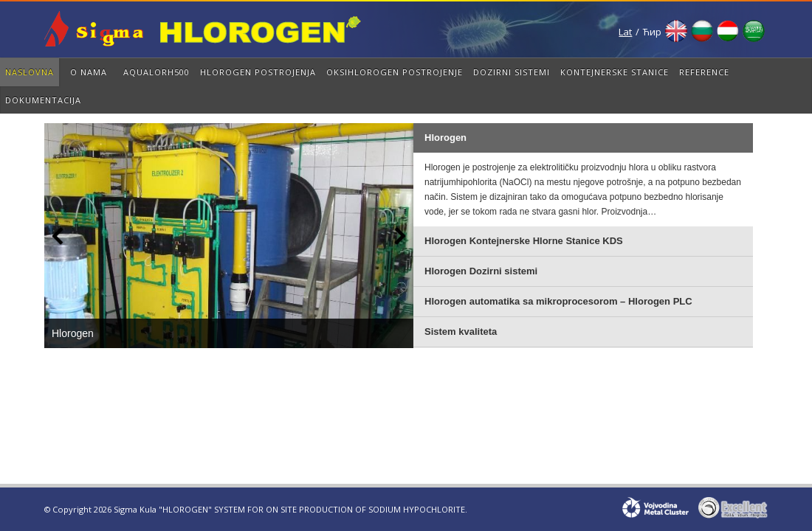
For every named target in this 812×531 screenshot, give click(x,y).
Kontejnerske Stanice (615, 72)
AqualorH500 (156, 72)
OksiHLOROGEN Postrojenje (395, 72)
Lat (625, 32)
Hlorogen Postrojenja (258, 72)
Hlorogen (73, 333)
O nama (89, 72)
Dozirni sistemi (512, 72)
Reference (704, 72)
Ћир (652, 32)
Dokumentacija (43, 100)
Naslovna (30, 72)
